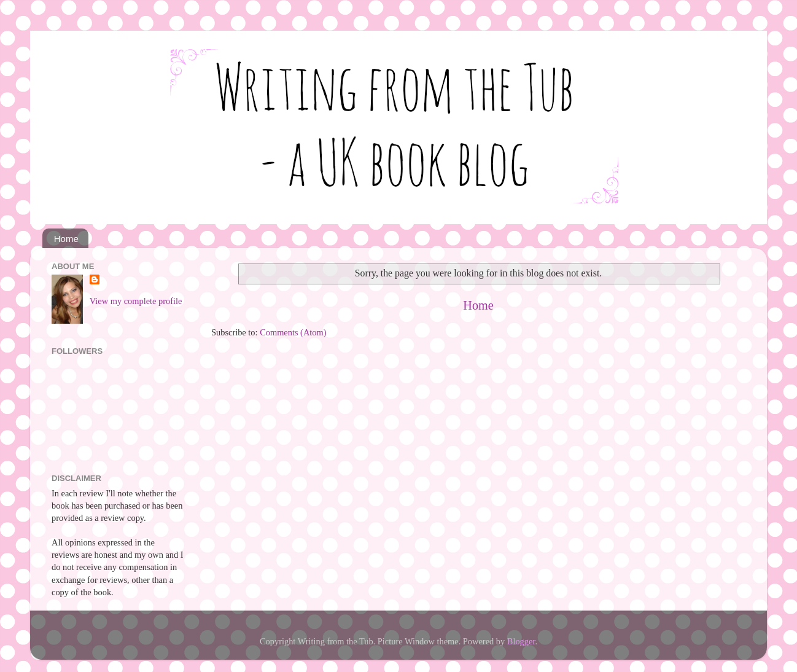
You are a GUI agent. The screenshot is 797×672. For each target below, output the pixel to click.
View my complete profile (136, 301)
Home (66, 239)
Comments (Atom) (293, 332)
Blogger (521, 641)
